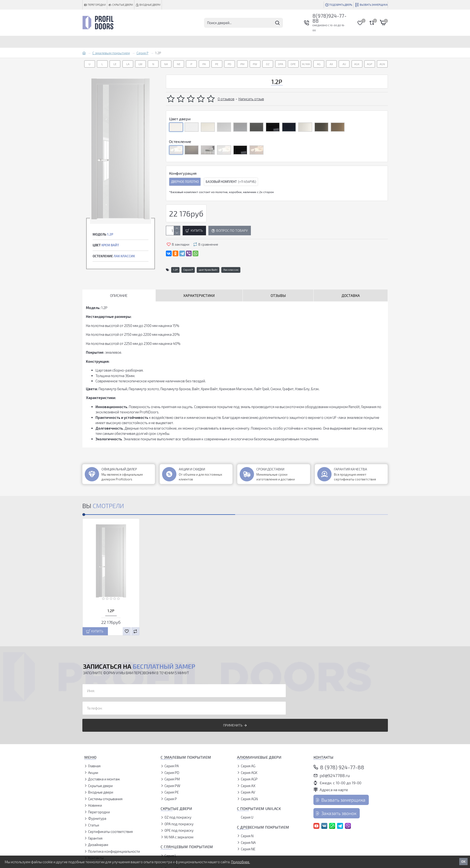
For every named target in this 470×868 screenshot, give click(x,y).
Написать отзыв (251, 99)
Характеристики (199, 295)
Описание (119, 295)
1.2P (175, 270)
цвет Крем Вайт (208, 270)
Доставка (351, 295)
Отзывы (278, 295)
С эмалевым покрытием (111, 53)
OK (463, 861)
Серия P (143, 53)
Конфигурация (183, 173)
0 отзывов (226, 99)
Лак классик (231, 270)
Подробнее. (240, 862)
